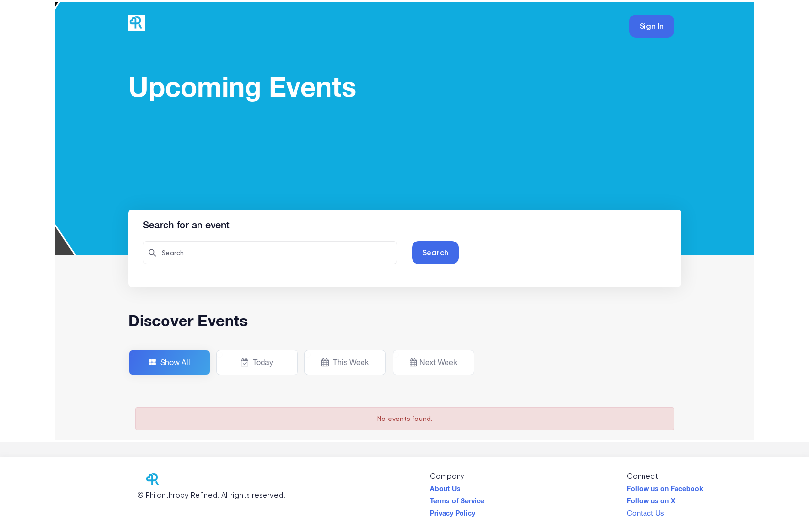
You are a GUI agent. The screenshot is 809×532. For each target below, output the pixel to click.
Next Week (433, 362)
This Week (345, 362)
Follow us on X (651, 499)
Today (257, 362)
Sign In (652, 26)
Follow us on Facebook (665, 486)
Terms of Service (457, 499)
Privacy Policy (453, 511)
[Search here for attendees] (270, 253)
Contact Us (646, 511)
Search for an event (186, 224)
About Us (445, 486)
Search (435, 252)
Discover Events (188, 321)
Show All (169, 362)
